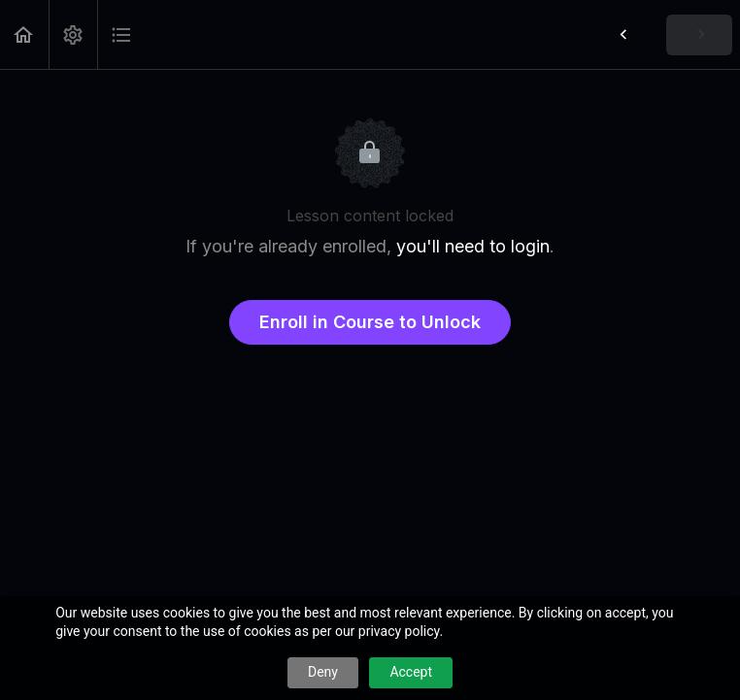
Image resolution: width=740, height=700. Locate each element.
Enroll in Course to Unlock (370, 322)
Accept (411, 672)
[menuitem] (73, 34)
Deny (323, 672)
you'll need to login (473, 246)
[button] (24, 34)
